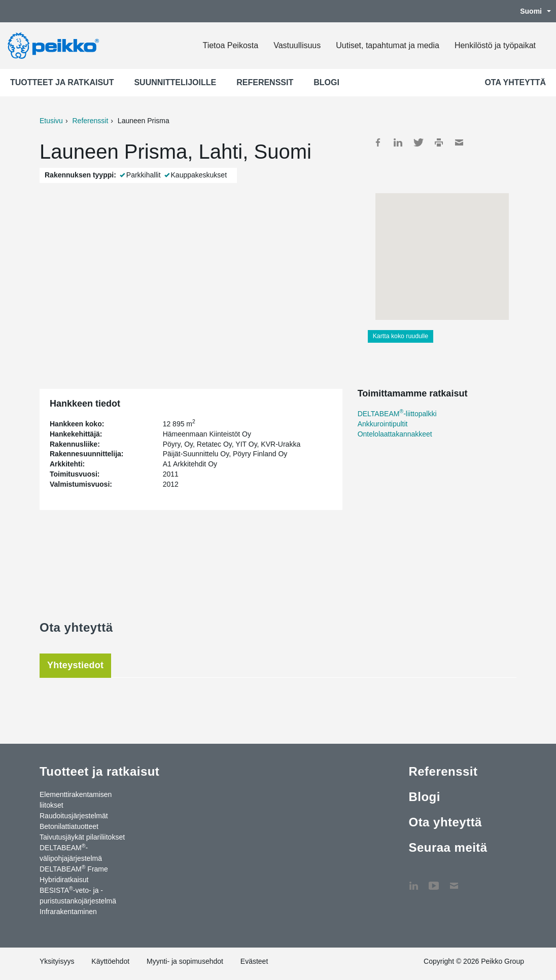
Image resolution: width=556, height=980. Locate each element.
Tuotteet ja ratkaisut (62, 82)
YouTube (434, 881)
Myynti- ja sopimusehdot (185, 961)
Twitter (419, 142)
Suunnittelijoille (175, 82)
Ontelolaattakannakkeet (395, 434)
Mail (459, 142)
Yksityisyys (57, 961)
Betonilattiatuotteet (69, 826)
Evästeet (254, 961)
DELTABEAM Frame (74, 868)
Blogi (326, 82)
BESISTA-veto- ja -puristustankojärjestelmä (78, 895)
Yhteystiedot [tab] (75, 665)
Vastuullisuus (297, 45)
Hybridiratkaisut (64, 880)
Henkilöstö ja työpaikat (495, 45)
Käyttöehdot (110, 961)
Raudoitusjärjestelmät (74, 816)
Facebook (378, 142)
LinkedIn (398, 142)
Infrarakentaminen (68, 912)
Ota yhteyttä (515, 82)
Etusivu (51, 121)
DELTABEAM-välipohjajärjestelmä (71, 852)
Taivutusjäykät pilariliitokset (82, 837)
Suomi (530, 11)
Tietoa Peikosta (230, 45)
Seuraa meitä (448, 847)
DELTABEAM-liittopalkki (397, 414)
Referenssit (265, 82)
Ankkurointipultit (383, 424)
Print (439, 142)
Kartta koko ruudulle (401, 336)
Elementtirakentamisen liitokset (76, 800)
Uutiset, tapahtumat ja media (388, 45)
